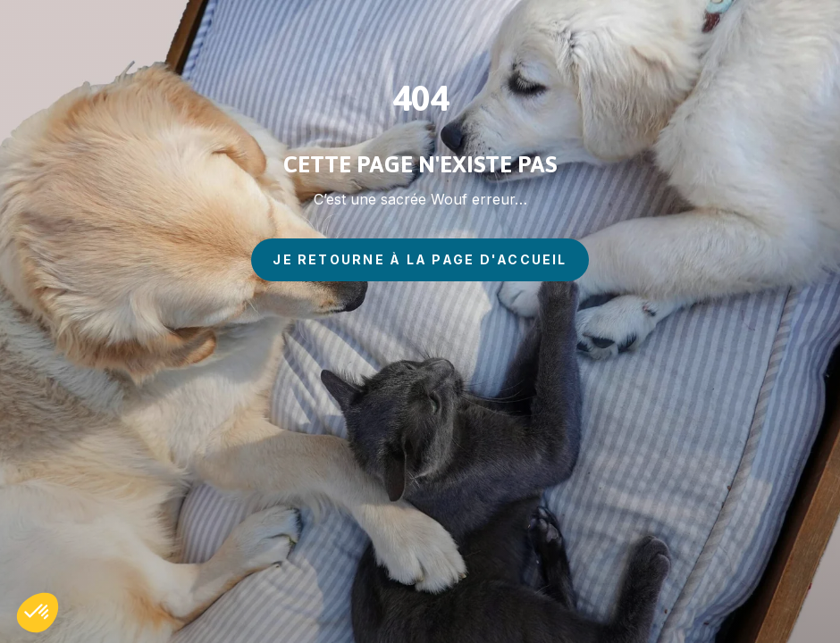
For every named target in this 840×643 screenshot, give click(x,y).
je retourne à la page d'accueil (420, 259)
